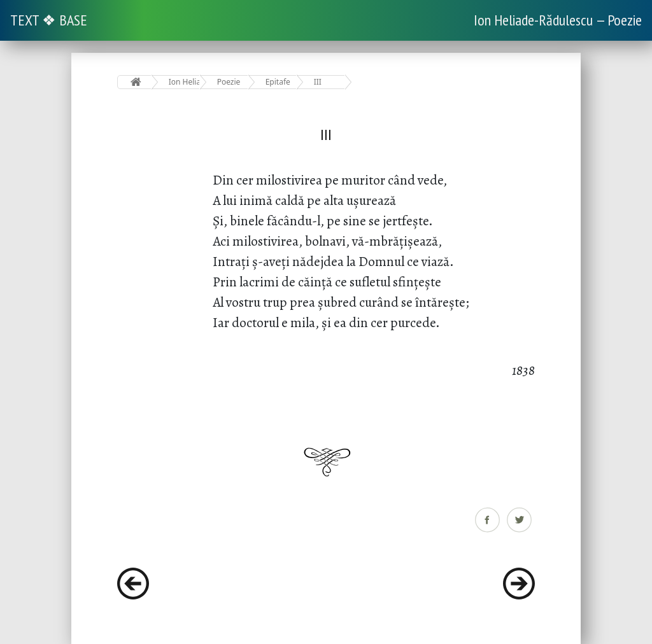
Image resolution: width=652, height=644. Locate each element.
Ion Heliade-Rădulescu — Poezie (558, 20)
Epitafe (278, 82)
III (318, 82)
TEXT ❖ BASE (49, 20)
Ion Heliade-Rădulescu (184, 82)
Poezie (229, 82)
